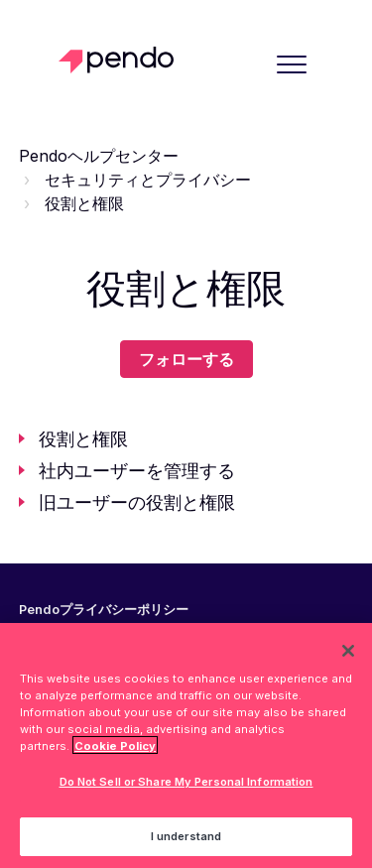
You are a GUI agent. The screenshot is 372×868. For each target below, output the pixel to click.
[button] (291, 64)
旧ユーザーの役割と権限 (137, 502)
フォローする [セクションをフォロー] (186, 359)
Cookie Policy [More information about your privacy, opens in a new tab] (115, 749)
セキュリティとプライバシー (148, 180)
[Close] (348, 655)
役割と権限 (84, 203)
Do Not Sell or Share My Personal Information (186, 786)
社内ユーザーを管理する (137, 471)
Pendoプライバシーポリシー (104, 610)
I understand (186, 840)
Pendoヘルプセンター (99, 156)
